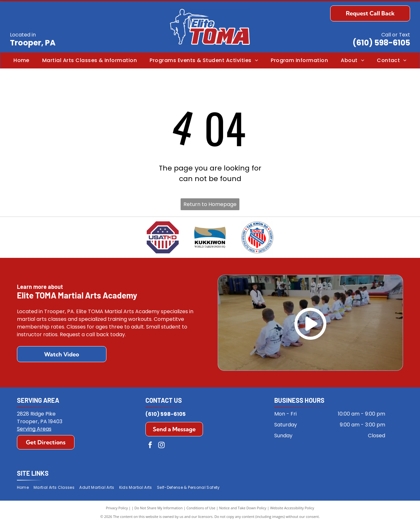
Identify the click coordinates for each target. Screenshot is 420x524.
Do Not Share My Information (159, 508)
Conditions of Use (201, 508)
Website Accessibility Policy (292, 508)
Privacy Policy (117, 508)
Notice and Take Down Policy (243, 508)
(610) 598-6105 (381, 43)
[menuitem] (21, 60)
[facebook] (150, 446)
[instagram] (161, 446)
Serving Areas (34, 429)
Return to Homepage (210, 204)
